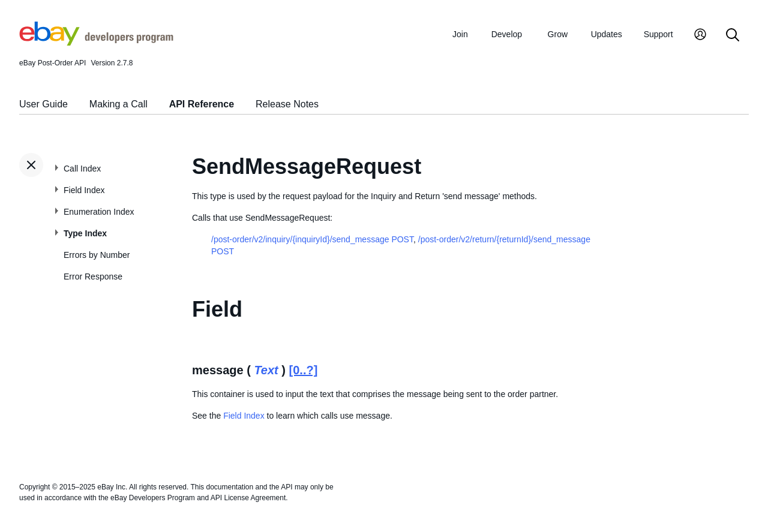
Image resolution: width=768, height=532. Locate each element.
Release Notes (287, 104)
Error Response (93, 276)
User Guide (43, 104)
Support (658, 34)
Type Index (85, 233)
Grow (558, 34)
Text (266, 370)
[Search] (733, 36)
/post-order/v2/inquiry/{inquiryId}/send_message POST (312, 239)
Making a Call (118, 104)
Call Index (82, 169)
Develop (507, 34)
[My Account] (700, 36)
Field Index (84, 190)
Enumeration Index (99, 212)
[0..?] (304, 370)
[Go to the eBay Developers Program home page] (96, 43)
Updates (607, 34)
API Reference (202, 104)
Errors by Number (97, 255)
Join (460, 34)
